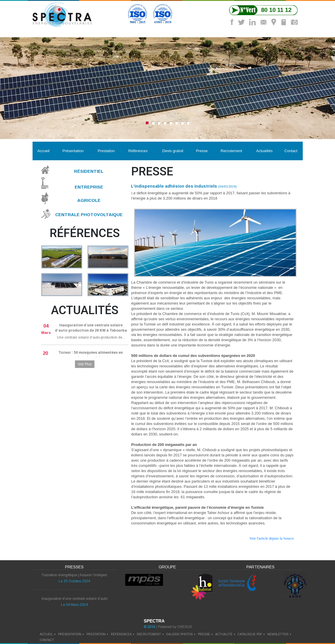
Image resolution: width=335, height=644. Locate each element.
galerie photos (179, 634)
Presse (202, 151)
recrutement (149, 634)
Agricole (89, 200)
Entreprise (89, 187)
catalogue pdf (250, 634)
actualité (224, 634)
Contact (291, 151)
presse (204, 634)
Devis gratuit (173, 151)
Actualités (264, 151)
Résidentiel (89, 171)
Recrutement (231, 151)
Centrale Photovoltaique (89, 215)
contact (47, 640)
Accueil (44, 151)
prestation (96, 634)
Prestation (106, 151)
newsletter (278, 634)
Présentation (73, 151)
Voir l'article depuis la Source (272, 538)
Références (138, 151)
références (121, 634)
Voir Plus (85, 364)
